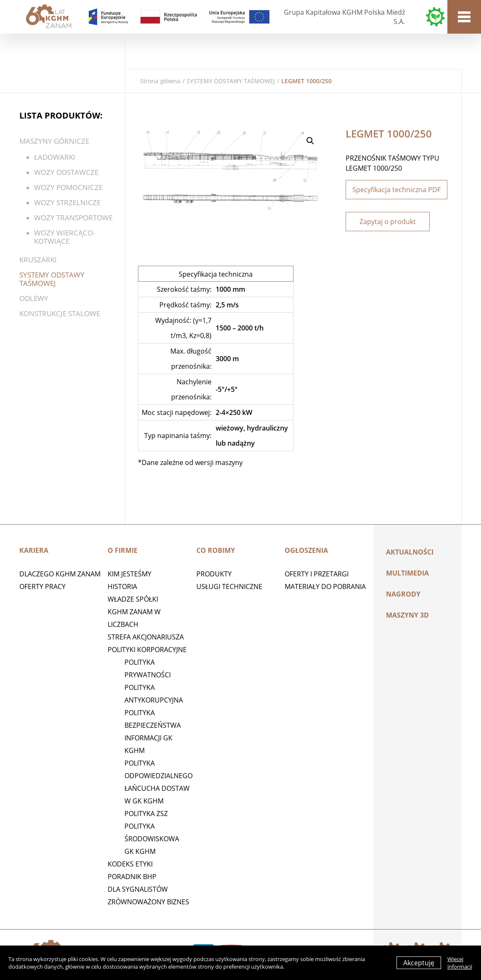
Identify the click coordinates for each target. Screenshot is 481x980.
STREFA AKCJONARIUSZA (146, 637)
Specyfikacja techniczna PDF (396, 190)
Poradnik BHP (132, 877)
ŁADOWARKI (55, 157)
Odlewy (34, 298)
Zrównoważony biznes (148, 902)
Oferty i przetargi (317, 574)
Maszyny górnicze (54, 141)
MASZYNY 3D (407, 615)
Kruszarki (38, 260)
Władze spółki (133, 599)
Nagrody (403, 594)
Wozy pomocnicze (68, 187)
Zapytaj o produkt (388, 222)
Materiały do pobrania (325, 586)
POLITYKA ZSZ (146, 814)
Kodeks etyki (130, 864)
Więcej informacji (460, 963)
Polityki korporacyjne (147, 650)
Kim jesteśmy (129, 574)
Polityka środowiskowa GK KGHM (152, 839)
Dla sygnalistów (138, 889)
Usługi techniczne (229, 586)
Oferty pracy (42, 586)
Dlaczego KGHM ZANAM (60, 574)
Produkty (214, 574)
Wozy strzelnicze (67, 202)
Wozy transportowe (73, 218)
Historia (122, 586)
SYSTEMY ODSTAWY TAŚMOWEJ (231, 81)
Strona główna (160, 81)
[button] (310, 141)
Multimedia (407, 573)
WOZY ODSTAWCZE (66, 172)
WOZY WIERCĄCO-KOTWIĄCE (65, 237)
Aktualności (410, 552)
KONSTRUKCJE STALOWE (60, 313)
